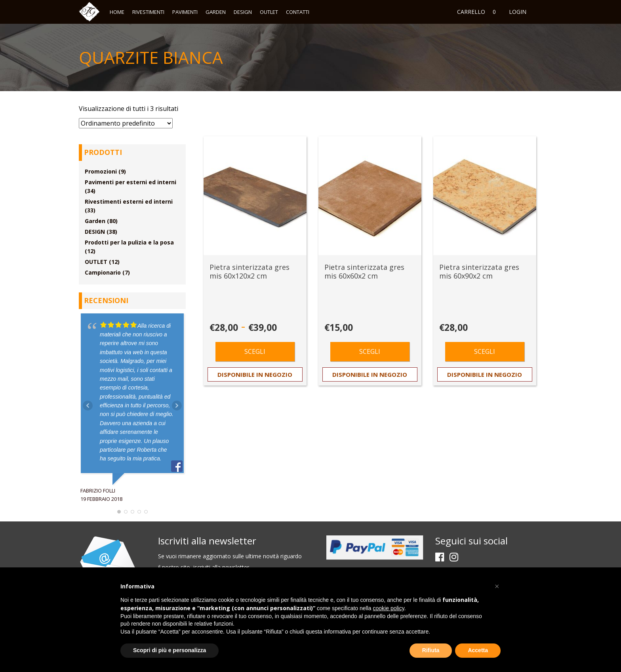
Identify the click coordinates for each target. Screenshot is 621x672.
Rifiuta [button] (431, 650)
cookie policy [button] (389, 608)
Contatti (298, 12)
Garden (216, 12)
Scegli (255, 351)
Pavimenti (185, 12)
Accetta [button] (478, 650)
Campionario (103, 272)
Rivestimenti (148, 12)
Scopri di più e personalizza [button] (170, 650)
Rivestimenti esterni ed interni (129, 201)
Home (117, 12)
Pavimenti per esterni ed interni (130, 182)
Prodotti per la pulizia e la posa (129, 242)
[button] (497, 586)
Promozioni (101, 171)
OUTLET (269, 12)
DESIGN (243, 12)
